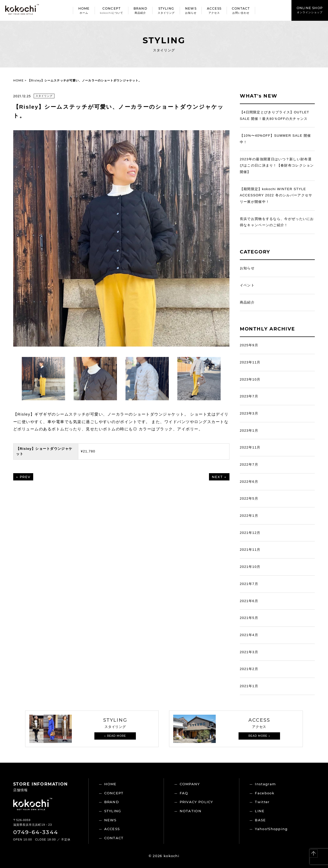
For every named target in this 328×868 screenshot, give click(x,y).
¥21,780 (88, 451)
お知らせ (247, 268)
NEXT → (219, 477)
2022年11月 (250, 447)
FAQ (184, 793)
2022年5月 (249, 498)
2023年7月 (249, 396)
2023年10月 (250, 379)
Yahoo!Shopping (271, 829)
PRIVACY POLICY (196, 802)
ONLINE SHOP (310, 10)
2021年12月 (250, 533)
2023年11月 (250, 362)
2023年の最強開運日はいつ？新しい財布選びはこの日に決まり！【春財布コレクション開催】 (277, 166)
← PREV (23, 477)
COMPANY (190, 784)
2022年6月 (249, 482)
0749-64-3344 (36, 832)
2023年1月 (249, 430)
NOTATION (191, 811)
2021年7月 (249, 584)
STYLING (113, 811)
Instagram (265, 784)
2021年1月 (249, 686)
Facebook (264, 793)
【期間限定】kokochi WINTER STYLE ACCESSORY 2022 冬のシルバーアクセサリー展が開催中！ (276, 195)
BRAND (112, 802)
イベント (247, 285)
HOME (18, 80)
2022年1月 (249, 516)
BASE (260, 820)
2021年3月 (249, 652)
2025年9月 (249, 345)
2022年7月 (249, 464)
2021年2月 (249, 669)
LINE (260, 811)
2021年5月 (249, 618)
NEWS (110, 820)
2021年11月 (250, 550)
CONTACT (114, 838)
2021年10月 (250, 567)
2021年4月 (249, 635)
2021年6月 (249, 601)
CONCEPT (114, 793)
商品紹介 (247, 302)
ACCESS (112, 829)
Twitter (262, 802)
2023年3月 (249, 413)
